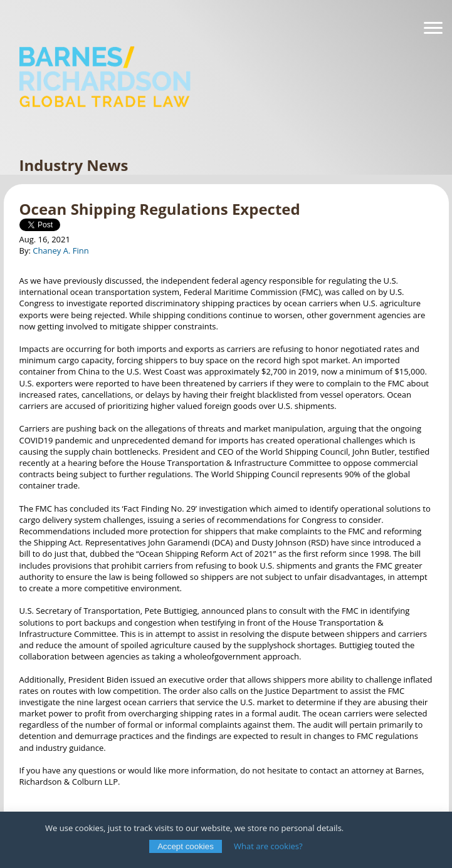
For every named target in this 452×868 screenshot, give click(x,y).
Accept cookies (186, 846)
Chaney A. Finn (61, 251)
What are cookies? (268, 846)
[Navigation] (433, 28)
